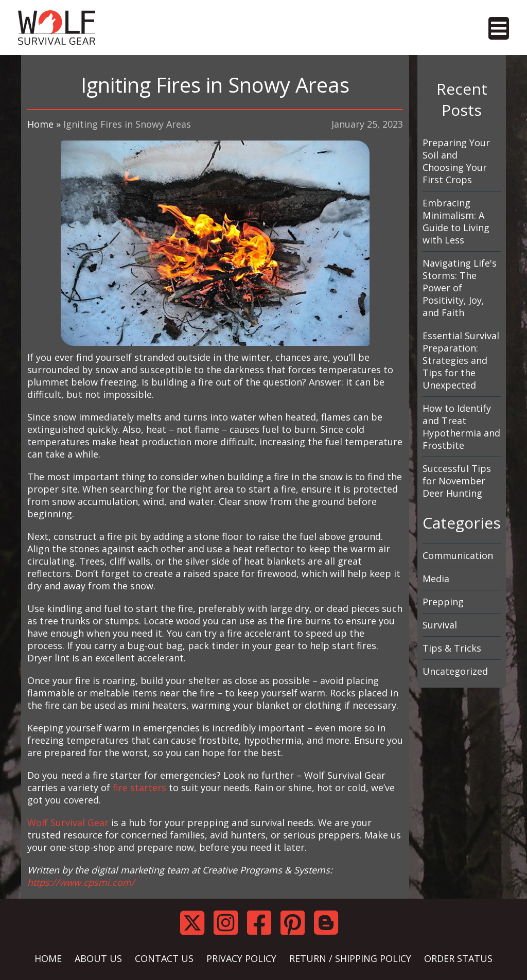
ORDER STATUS (458, 958)
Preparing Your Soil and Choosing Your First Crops (456, 161)
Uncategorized (455, 671)
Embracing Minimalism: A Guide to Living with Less (456, 221)
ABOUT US (98, 958)
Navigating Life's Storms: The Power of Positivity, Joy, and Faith (460, 288)
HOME (48, 958)
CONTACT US (164, 958)
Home (40, 124)
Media (436, 579)
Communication (458, 555)
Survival (440, 625)
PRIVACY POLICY (241, 958)
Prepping (443, 602)
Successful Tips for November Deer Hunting (457, 481)
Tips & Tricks (452, 648)
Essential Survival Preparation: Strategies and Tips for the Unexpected (461, 360)
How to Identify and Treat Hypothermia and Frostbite (461, 427)
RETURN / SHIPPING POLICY (350, 958)
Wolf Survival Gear (68, 822)
